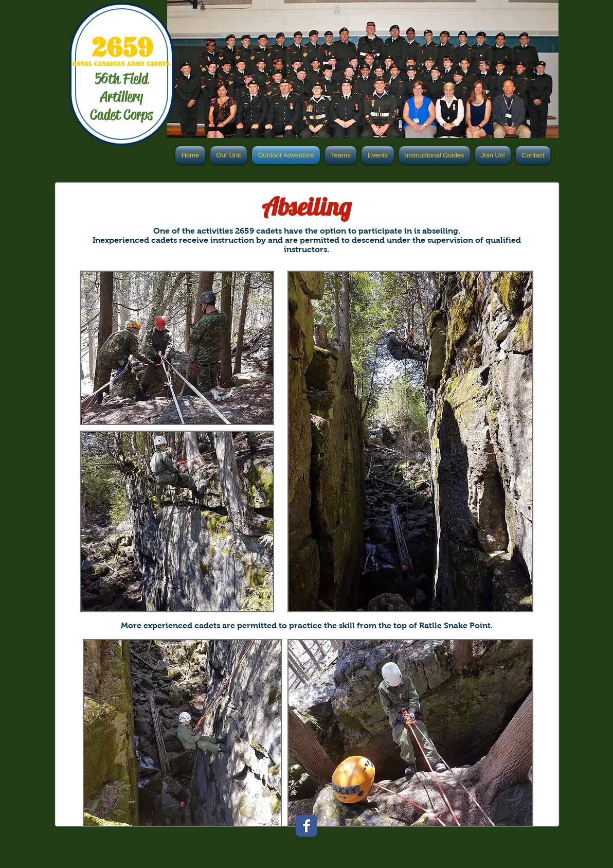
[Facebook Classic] (306, 826)
